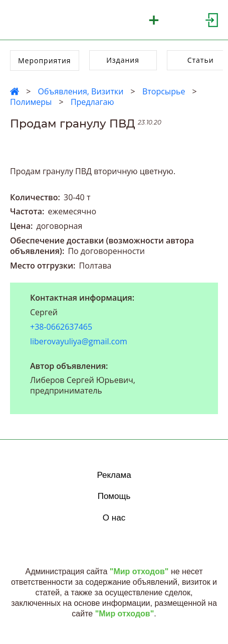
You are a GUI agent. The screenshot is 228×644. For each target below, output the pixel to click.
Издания (123, 60)
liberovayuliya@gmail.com (79, 341)
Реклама (114, 475)
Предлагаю (92, 102)
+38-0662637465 (61, 327)
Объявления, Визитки (80, 91)
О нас (114, 518)
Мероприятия (45, 60)
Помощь (114, 496)
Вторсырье (164, 91)
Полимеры (31, 102)
